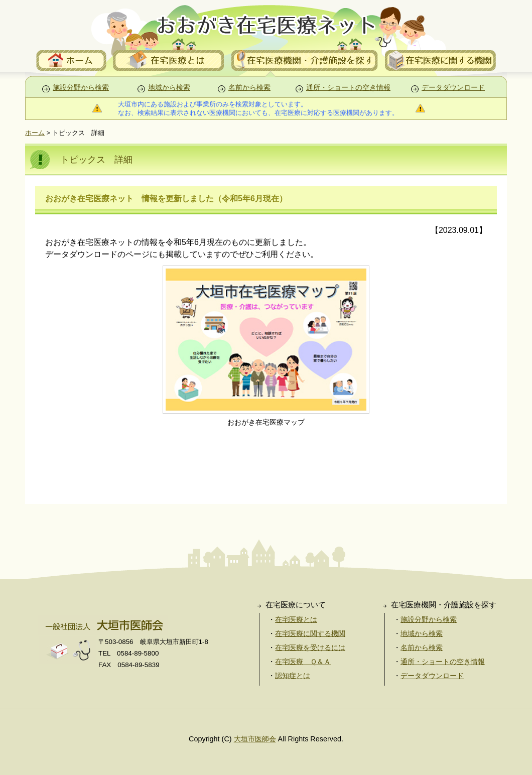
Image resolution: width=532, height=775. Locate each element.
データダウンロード (453, 88)
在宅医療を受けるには (310, 648)
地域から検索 (169, 88)
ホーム (35, 133)
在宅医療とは (296, 619)
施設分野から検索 (81, 88)
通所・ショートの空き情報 (348, 88)
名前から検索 (249, 88)
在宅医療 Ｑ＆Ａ (303, 662)
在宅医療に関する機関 (310, 633)
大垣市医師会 (255, 739)
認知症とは (293, 676)
